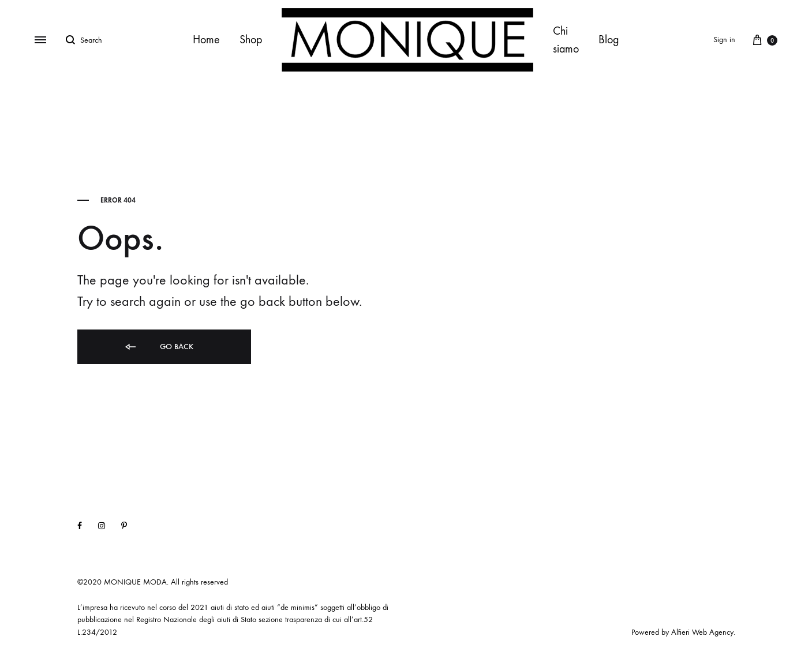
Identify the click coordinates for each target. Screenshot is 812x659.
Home (206, 40)
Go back (158, 347)
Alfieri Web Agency (702, 632)
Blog (609, 40)
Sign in (724, 40)
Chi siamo (566, 40)
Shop (251, 40)
